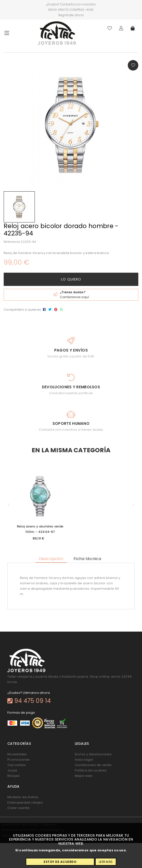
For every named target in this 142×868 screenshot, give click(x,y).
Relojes (13, 776)
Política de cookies (91, 770)
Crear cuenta (19, 808)
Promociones (19, 760)
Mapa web (84, 776)
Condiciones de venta (93, 765)
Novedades (17, 754)
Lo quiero (71, 279)
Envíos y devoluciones (93, 754)
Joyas (12, 770)
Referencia (12, 242)
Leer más (106, 862)
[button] (9, 505)
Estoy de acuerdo (60, 862)
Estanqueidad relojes (25, 802)
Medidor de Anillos (23, 797)
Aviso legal (84, 760)
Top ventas (17, 765)
